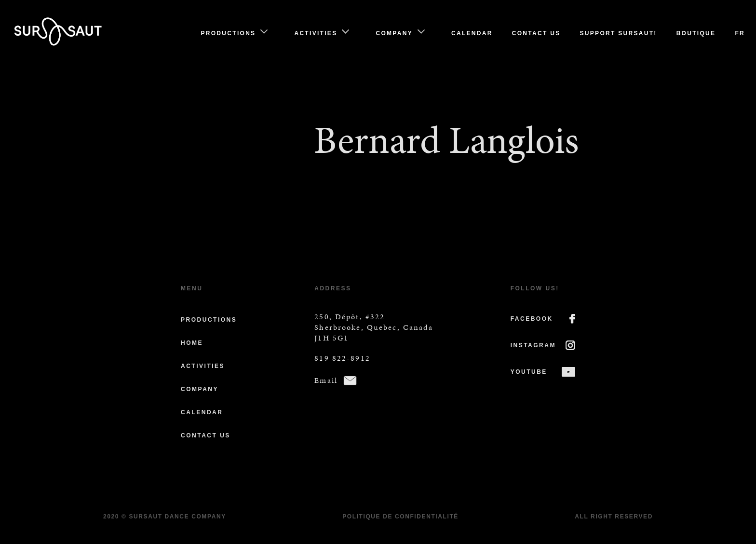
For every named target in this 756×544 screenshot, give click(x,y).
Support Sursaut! (619, 33)
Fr (740, 33)
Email (326, 380)
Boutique (696, 33)
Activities (316, 33)
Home (192, 343)
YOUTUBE (529, 372)
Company (394, 33)
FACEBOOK (532, 319)
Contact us (536, 33)
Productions (228, 33)
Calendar (472, 33)
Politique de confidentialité (400, 517)
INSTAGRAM (533, 345)
